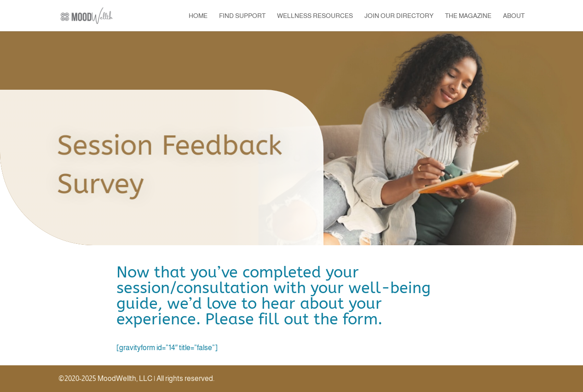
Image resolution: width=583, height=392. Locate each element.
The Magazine (468, 16)
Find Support (242, 16)
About (514, 16)
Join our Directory (399, 16)
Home (198, 16)
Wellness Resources (315, 16)
